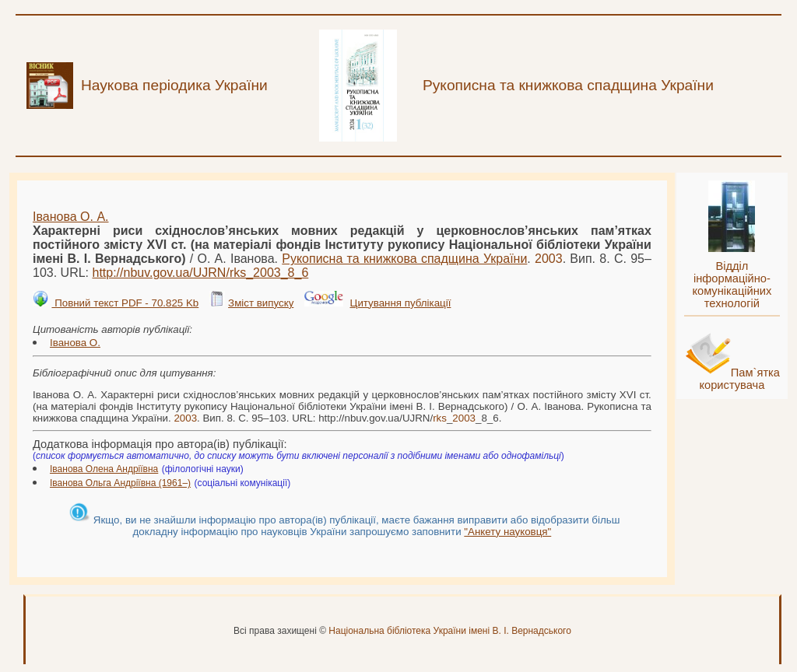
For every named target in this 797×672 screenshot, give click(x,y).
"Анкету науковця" (507, 532)
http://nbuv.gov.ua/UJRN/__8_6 (200, 273)
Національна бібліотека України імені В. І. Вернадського (450, 631)
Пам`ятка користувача (739, 379)
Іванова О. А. (71, 217)
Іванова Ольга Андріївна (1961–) (120, 483)
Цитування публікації (401, 303)
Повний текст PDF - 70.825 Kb (125, 303)
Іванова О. (75, 343)
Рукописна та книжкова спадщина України (404, 259)
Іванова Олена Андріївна (104, 469)
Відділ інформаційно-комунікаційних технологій (732, 285)
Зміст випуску (261, 303)
